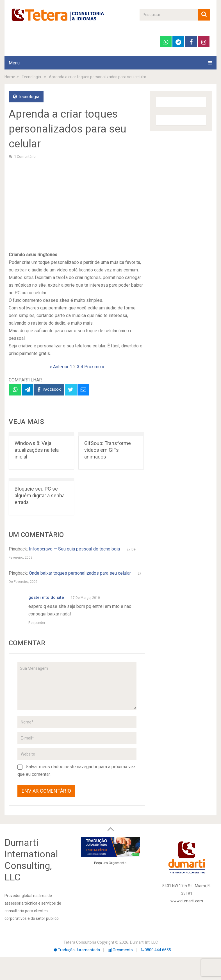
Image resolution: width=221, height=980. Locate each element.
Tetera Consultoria (80, 942)
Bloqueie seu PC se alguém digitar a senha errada (40, 495)
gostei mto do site (46, 597)
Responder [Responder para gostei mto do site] (37, 623)
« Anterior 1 (61, 367)
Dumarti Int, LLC (144, 942)
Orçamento (118, 863)
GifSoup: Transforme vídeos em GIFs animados (108, 450)
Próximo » (94, 367)
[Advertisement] (77, 204)
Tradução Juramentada (77, 950)
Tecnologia (29, 97)
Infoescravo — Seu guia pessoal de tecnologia (74, 549)
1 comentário (25, 157)
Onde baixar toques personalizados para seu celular (80, 573)
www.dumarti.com (187, 901)
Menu (14, 63)
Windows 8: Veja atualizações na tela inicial (37, 450)
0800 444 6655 (156, 950)
